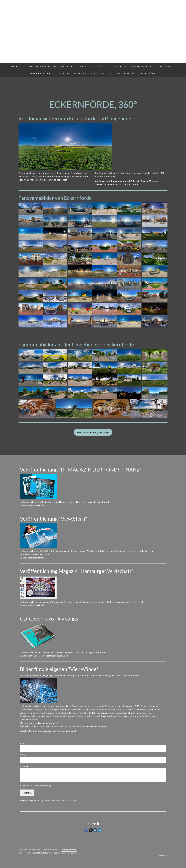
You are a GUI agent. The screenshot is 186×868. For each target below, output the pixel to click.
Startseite (17, 66)
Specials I (66, 66)
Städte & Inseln (166, 66)
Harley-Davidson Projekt (42, 66)
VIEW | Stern (98, 73)
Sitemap (56, 850)
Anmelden (163, 855)
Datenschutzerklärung (41, 786)
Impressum (23, 850)
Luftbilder (80, 73)
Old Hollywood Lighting (139, 66)
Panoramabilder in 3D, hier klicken (93, 432)
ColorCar (114, 73)
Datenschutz (33, 850)
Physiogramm (62, 73)
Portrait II (115, 66)
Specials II (82, 66)
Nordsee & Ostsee (40, 73)
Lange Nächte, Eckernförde (140, 73)
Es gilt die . (36, 786)
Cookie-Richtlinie (46, 850)
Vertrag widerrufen (69, 850)
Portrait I (98, 66)
